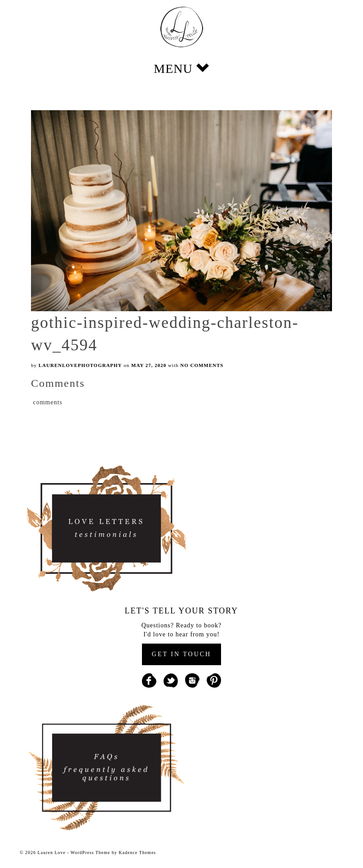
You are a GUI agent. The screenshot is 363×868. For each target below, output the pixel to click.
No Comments (202, 365)
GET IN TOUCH (181, 654)
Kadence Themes (137, 852)
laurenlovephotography (80, 365)
